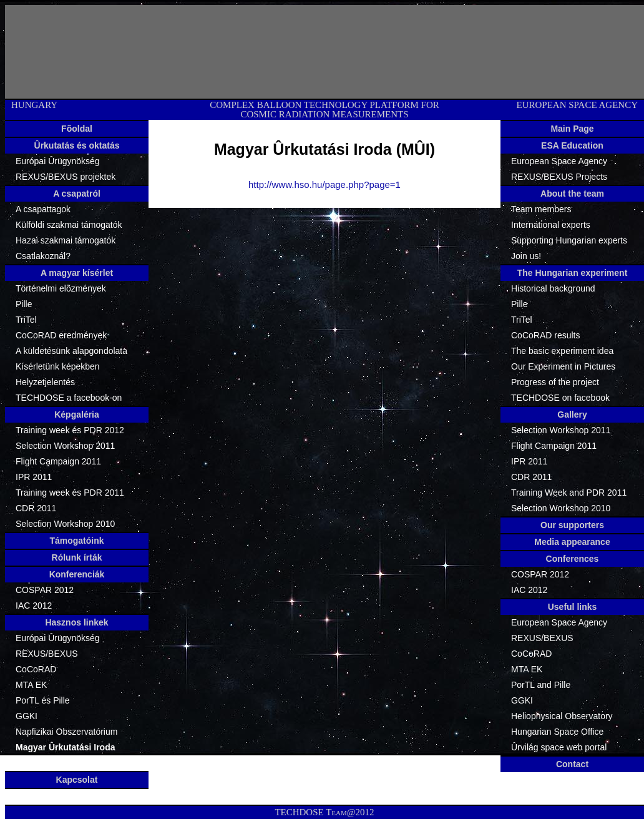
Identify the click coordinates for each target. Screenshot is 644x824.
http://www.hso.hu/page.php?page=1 (324, 184)
